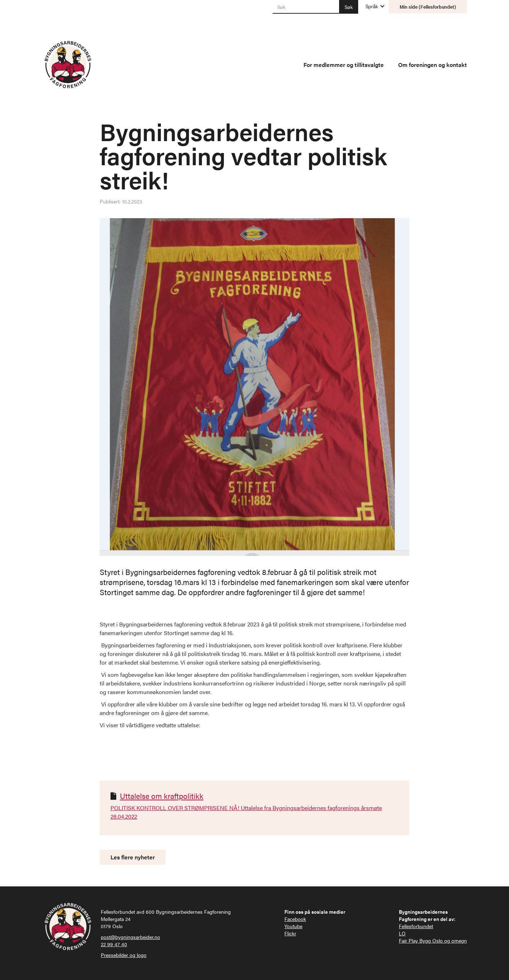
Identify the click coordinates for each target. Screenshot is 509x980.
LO (402, 933)
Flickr (290, 933)
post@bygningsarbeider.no (130, 937)
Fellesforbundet (416, 926)
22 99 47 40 (114, 944)
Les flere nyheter (133, 857)
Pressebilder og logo (124, 955)
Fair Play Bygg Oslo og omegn (433, 940)
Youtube (293, 926)
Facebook (295, 919)
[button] (372, 6)
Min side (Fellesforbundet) (428, 7)
